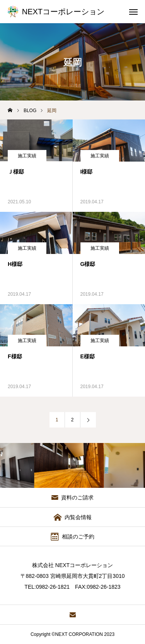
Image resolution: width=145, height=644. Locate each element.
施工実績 (27, 156)
